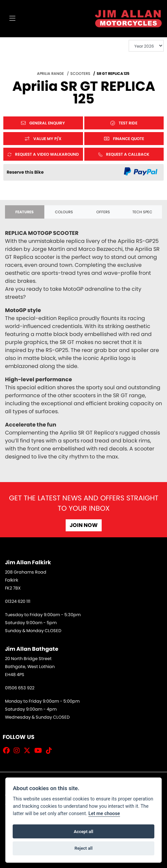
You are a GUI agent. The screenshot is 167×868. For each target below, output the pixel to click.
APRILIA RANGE (50, 74)
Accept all (83, 832)
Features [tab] (24, 212)
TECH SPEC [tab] (142, 212)
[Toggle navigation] (12, 19)
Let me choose (104, 814)
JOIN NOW (84, 525)
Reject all (83, 848)
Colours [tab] (64, 212)
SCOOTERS (80, 74)
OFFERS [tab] (103, 212)
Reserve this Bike (25, 172)
